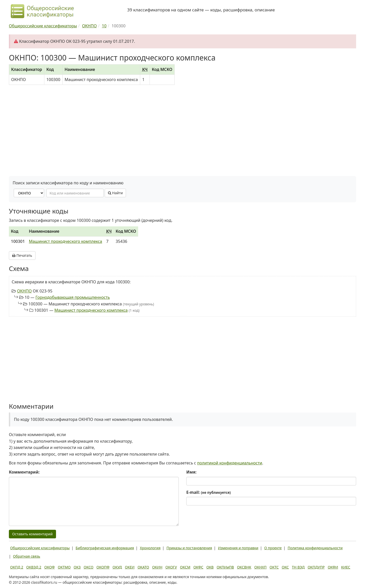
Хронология (150, 548)
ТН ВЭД (298, 567)
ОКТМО (64, 567)
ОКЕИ (130, 567)
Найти (115, 193)
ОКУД (117, 567)
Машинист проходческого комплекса (66, 241)
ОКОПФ (103, 567)
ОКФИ (333, 567)
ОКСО (88, 567)
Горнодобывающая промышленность (73, 297)
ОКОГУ (171, 567)
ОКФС (198, 567)
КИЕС (346, 567)
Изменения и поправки (238, 548)
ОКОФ (50, 567)
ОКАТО (143, 567)
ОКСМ (185, 567)
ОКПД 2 (17, 567)
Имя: (191, 472)
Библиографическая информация (105, 548)
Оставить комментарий (32, 534)
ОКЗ (77, 567)
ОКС (285, 567)
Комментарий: (24, 472)
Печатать (22, 255)
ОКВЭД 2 (34, 567)
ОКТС (274, 567)
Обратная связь (26, 556)
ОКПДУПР (316, 567)
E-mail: (208, 492)
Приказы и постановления (189, 548)
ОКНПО (24, 291)
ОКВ (210, 567)
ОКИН (157, 567)
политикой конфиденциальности (230, 463)
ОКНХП (260, 567)
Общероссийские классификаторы (40, 548)
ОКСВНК (244, 567)
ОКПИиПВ (225, 567)
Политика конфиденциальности (315, 548)
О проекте (273, 548)
